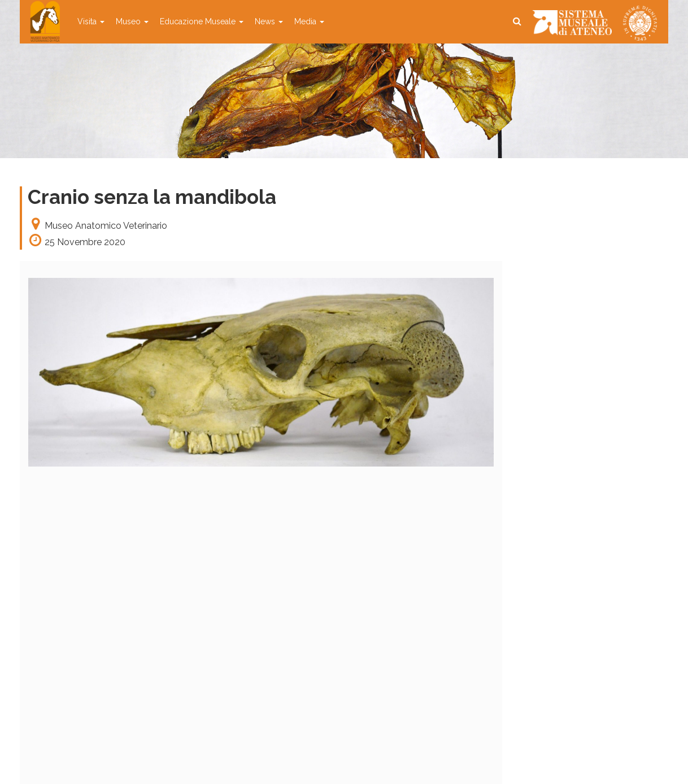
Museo (132, 21)
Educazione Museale (202, 21)
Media (309, 21)
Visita (91, 21)
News (269, 21)
